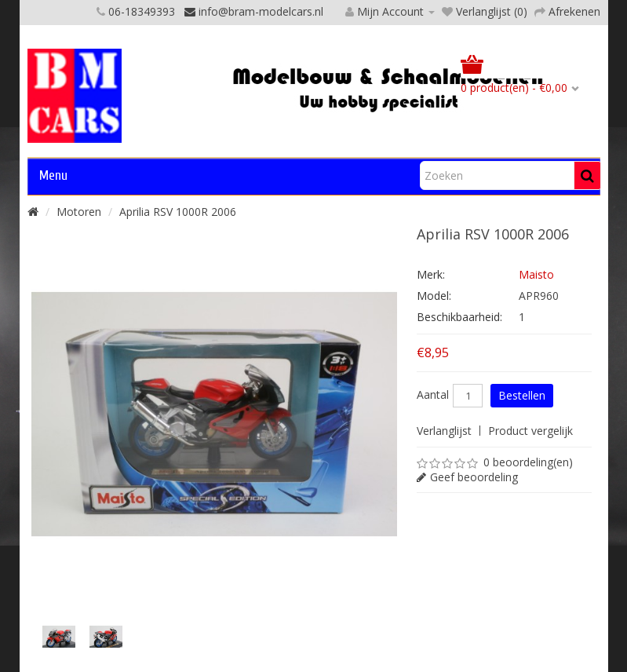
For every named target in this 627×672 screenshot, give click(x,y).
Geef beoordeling (474, 477)
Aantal (433, 395)
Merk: (431, 274)
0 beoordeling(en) (528, 462)
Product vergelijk (530, 431)
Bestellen (522, 395)
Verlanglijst (444, 431)
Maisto (536, 274)
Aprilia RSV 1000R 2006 (178, 212)
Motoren (79, 212)
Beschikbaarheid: (459, 317)
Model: (434, 296)
